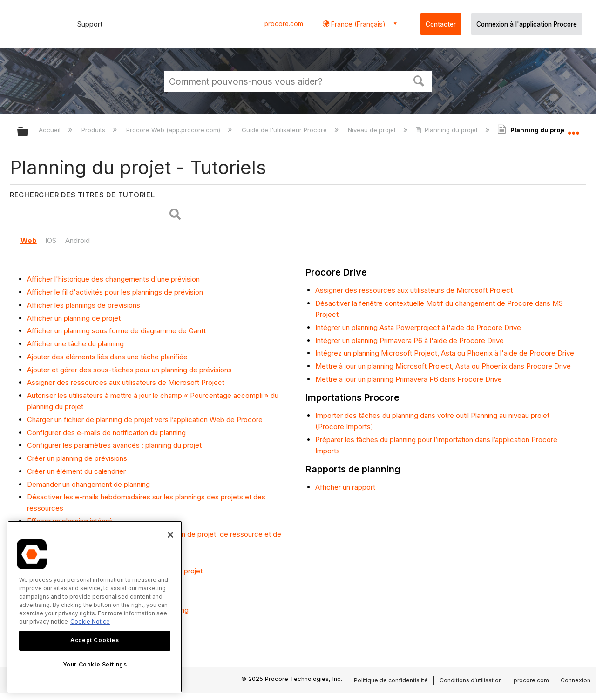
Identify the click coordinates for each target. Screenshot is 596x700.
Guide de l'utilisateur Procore (285, 130)
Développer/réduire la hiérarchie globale (29, 132)
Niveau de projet (373, 130)
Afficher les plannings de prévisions (84, 305)
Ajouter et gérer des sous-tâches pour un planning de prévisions (129, 370)
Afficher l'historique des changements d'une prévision (113, 279)
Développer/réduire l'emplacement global (573, 129)
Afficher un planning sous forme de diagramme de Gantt (116, 331)
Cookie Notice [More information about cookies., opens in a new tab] (90, 622)
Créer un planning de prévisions (77, 458)
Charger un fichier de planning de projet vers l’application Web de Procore (145, 420)
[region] (95, 607)
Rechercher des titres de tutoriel (82, 195)
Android (78, 240)
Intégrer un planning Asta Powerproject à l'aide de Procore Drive (418, 327)
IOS (51, 240)
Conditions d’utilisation (471, 680)
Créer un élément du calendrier (76, 471)
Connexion (576, 680)
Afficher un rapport (345, 487)
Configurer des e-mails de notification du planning (106, 433)
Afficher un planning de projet (74, 318)
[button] (419, 80)
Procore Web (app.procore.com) (174, 130)
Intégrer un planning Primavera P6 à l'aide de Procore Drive (410, 340)
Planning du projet (447, 130)
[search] (90, 214)
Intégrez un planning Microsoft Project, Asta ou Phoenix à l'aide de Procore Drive (445, 353)
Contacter (441, 24)
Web (29, 240)
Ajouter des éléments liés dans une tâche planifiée (107, 357)
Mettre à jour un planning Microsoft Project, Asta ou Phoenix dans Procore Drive (443, 366)
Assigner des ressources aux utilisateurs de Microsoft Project (126, 382)
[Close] (170, 535)
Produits (94, 130)
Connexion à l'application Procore (527, 24)
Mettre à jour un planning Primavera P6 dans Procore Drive (409, 379)
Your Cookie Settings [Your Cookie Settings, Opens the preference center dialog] (95, 664)
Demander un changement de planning (88, 484)
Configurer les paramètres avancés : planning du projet (114, 445)
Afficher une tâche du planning (75, 344)
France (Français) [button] (357, 24)
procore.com (284, 24)
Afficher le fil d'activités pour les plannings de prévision (115, 292)
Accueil (51, 130)
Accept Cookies (95, 640)
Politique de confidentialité (391, 680)
